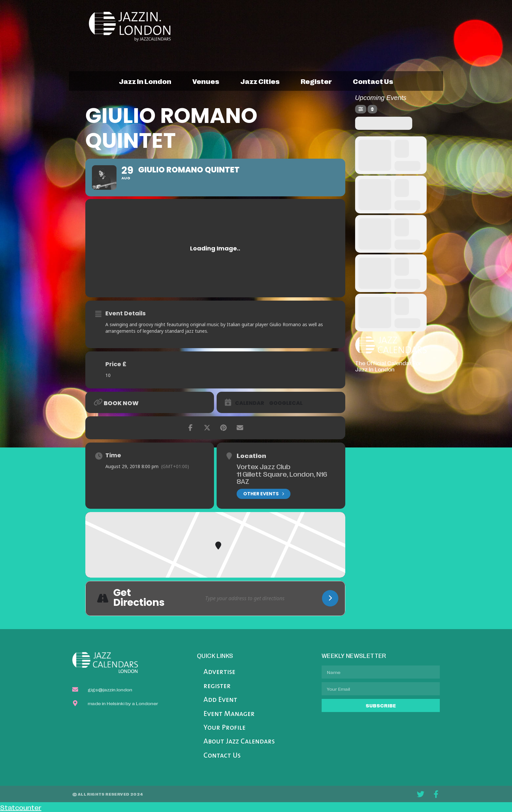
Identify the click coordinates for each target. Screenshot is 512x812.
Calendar (250, 403)
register (316, 81)
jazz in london (145, 81)
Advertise (219, 672)
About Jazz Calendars (239, 742)
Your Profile (224, 728)
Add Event (220, 700)
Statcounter (21, 807)
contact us (373, 81)
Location (251, 455)
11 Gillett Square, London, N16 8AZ (282, 477)
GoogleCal (286, 403)
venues (206, 81)
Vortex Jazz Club (264, 466)
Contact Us (222, 756)
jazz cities (260, 81)
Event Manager (229, 714)
